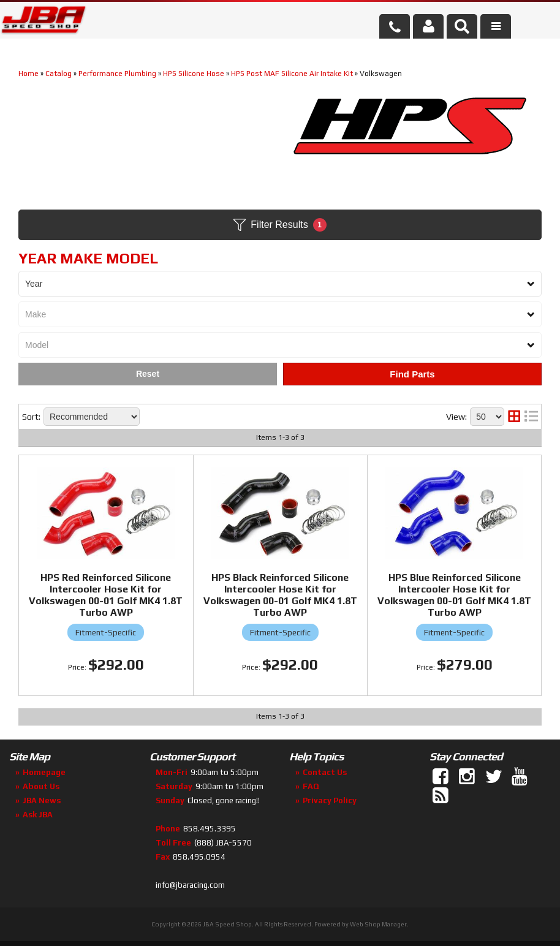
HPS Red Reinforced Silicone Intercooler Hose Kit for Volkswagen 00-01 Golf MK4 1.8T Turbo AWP (106, 595)
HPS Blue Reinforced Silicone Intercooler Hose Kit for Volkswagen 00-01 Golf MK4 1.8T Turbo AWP (454, 595)
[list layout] (531, 417)
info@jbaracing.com (190, 885)
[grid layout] (514, 417)
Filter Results (280, 225)
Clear (148, 374)
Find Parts (412, 374)
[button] (462, 26)
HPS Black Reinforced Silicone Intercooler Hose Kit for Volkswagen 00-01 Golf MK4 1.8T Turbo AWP (280, 595)
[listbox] (280, 284)
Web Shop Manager (378, 924)
